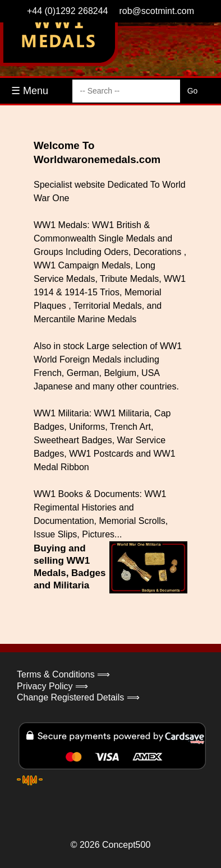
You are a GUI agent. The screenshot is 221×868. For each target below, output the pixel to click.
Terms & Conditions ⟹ (63, 674)
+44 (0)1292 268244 (68, 11)
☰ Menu (30, 91)
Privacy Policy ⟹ (52, 686)
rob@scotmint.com (156, 11)
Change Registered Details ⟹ (78, 697)
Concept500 (126, 845)
